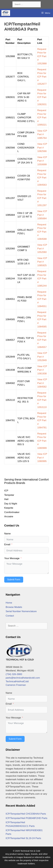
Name (7, 534)
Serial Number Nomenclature (21, 611)
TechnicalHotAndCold (17, 681)
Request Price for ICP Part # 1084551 (42, 299)
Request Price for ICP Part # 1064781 (42, 420)
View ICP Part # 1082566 (42, 148)
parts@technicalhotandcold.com (23, 678)
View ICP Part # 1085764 (42, 134)
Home (9, 603)
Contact (10, 616)
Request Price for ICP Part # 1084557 (42, 340)
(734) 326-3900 (14, 674)
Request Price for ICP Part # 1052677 (42, 77)
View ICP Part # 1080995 (42, 458)
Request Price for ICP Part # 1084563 (42, 178)
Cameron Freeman (16, 685)
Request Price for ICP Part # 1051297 (42, 198)
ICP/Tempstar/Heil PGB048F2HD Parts (26, 818)
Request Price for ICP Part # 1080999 (42, 441)
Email (7, 544)
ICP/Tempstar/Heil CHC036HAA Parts (26, 814)
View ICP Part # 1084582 (42, 383)
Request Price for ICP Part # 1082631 (42, 97)
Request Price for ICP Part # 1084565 (42, 319)
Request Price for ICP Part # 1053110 (42, 400)
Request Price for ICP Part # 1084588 (42, 232)
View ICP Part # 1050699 (42, 161)
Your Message (12, 558)
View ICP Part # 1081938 (42, 370)
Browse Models (14, 607)
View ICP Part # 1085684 (42, 215)
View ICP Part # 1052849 (42, 357)
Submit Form (14, 580)
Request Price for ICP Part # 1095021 (42, 118)
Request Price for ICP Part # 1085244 (42, 279)
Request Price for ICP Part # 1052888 (42, 56)
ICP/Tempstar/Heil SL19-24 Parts (23, 838)
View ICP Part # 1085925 (42, 262)
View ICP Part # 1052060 (42, 249)
